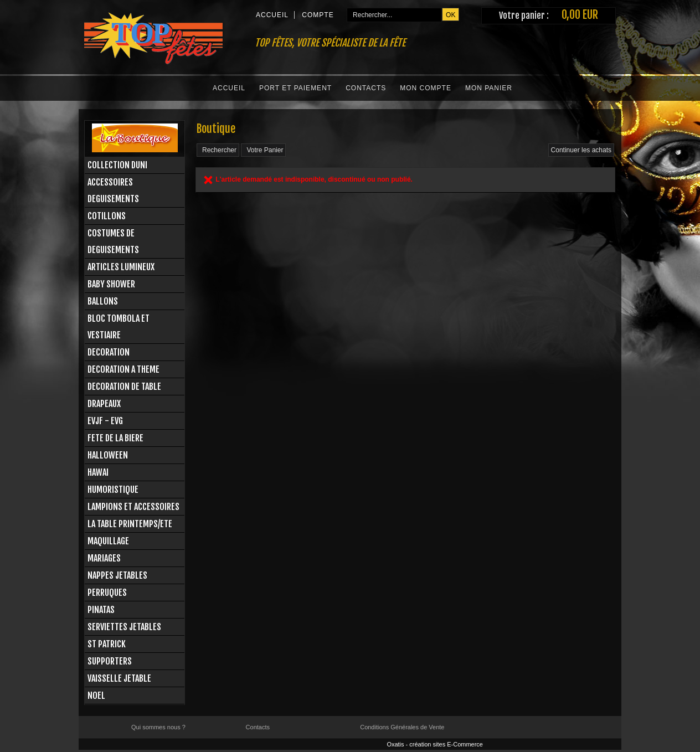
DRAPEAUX (104, 404)
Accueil (229, 88)
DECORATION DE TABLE (124, 387)
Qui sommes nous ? (158, 727)
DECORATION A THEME (123, 369)
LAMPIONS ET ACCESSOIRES (133, 507)
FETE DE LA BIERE (115, 438)
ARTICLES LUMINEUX (121, 267)
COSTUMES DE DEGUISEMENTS (113, 241)
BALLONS (103, 301)
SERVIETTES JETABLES (124, 627)
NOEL (96, 696)
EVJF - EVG (105, 421)
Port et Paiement (295, 88)
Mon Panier (489, 88)
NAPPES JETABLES (117, 575)
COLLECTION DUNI (117, 165)
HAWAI (98, 472)
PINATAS (101, 610)
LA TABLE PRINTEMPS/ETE (130, 524)
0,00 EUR (580, 15)
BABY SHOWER (111, 284)
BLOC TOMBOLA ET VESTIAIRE (119, 327)
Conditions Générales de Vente (402, 727)
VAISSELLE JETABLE (119, 678)
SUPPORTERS (110, 661)
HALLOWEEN (108, 455)
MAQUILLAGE (108, 541)
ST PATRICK (107, 644)
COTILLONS (107, 216)
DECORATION (109, 352)
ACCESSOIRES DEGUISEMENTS (113, 190)
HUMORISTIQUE (113, 490)
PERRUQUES (107, 593)
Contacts (366, 88)
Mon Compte (426, 88)
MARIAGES (104, 558)
